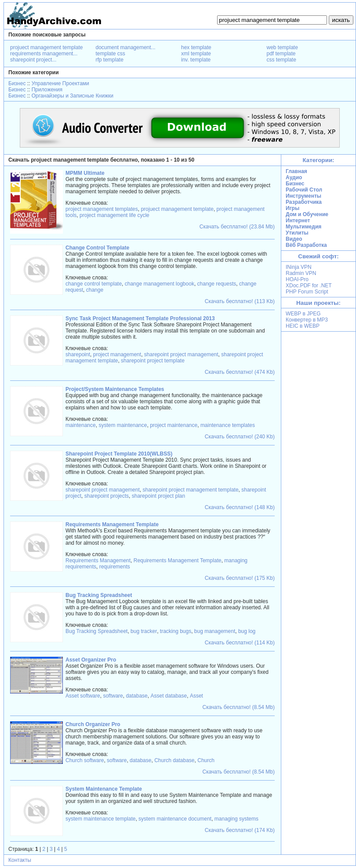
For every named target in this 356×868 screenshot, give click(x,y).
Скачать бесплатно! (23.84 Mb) (237, 227)
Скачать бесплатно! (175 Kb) (240, 578)
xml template (196, 54)
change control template (94, 284)
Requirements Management (98, 561)
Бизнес (17, 83)
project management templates (102, 209)
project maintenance (174, 425)
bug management (215, 631)
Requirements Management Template (178, 561)
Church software (85, 760)
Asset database (169, 696)
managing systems (236, 819)
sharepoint (78, 354)
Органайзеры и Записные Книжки (73, 96)
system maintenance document (175, 819)
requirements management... (44, 54)
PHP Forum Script (307, 292)
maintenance (81, 425)
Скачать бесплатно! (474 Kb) (240, 372)
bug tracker (144, 631)
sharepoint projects (107, 496)
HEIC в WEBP (303, 326)
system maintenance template (100, 819)
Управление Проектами (60, 83)
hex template (196, 47)
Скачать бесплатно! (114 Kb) (240, 643)
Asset (196, 696)
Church (206, 760)
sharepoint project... (33, 60)
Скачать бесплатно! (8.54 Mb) (239, 707)
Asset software (83, 696)
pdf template (281, 54)
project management (117, 354)
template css (111, 54)
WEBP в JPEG (303, 314)
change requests (217, 284)
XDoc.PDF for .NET (309, 286)
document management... (126, 47)
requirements (115, 567)
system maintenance (123, 425)
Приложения (47, 90)
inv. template (196, 60)
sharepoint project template (153, 361)
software (113, 696)
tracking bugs (176, 631)
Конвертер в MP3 (307, 320)
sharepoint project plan (158, 496)
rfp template (110, 60)
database (136, 696)
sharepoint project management (181, 354)
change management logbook (160, 284)
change (95, 290)
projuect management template (46, 47)
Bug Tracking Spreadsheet (96, 631)
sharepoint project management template (190, 490)
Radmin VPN (301, 273)
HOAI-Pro (297, 279)
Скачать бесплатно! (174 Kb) (240, 830)
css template (282, 60)
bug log (247, 631)
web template (282, 47)
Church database (174, 760)
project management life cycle (114, 215)
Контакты (20, 860)
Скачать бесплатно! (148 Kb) (240, 507)
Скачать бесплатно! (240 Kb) (240, 437)
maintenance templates (228, 425)
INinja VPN (299, 267)
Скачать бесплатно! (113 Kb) (240, 301)
